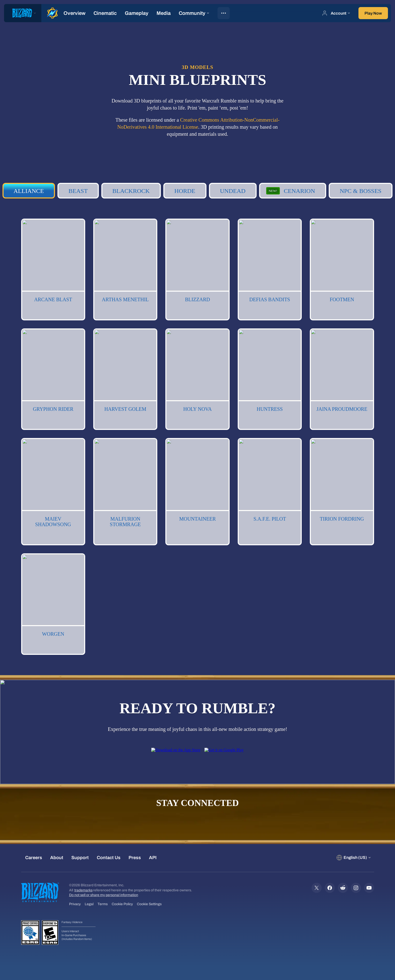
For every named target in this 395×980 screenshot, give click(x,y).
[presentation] (23, 13)
